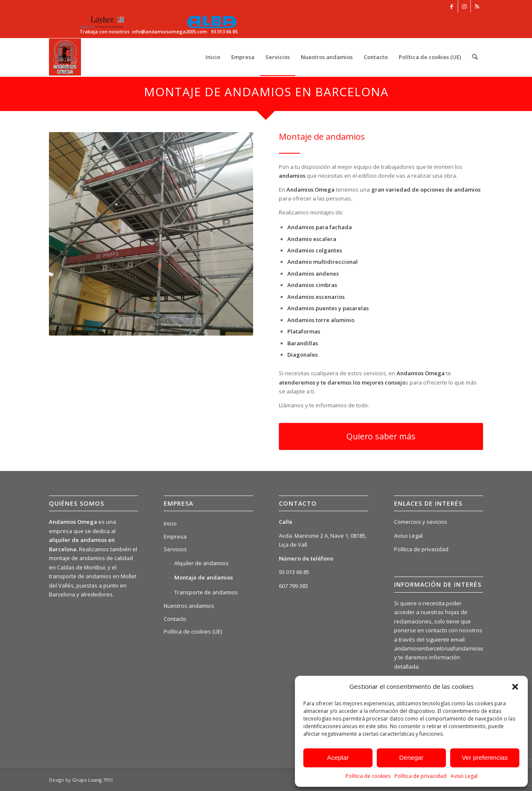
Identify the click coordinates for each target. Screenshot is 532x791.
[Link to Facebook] (452, 6)
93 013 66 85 (294, 572)
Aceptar (338, 757)
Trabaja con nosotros (104, 31)
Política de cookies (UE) (193, 631)
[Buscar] (475, 57)
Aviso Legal (464, 776)
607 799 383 (293, 586)
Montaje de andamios (204, 577)
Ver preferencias (485, 757)
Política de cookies (368, 776)
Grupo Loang (87, 780)
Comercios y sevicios (421, 522)
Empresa (175, 536)
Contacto (175, 619)
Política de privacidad (420, 776)
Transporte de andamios (206, 592)
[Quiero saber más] (381, 436)
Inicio (170, 523)
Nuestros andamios (189, 606)
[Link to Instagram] (464, 6)
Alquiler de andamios (201, 563)
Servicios (175, 549)
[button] (515, 687)
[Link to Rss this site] (477, 6)
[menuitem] (213, 57)
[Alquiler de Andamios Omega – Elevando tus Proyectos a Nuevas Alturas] (65, 57)
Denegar (411, 757)
